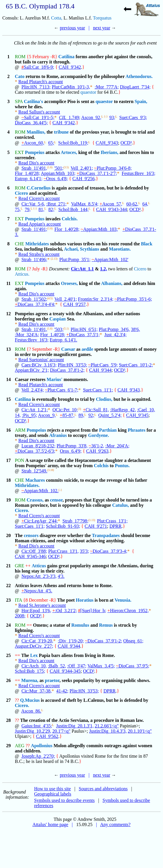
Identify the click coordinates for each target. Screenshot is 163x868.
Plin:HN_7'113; (36, 87)
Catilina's (33, 101)
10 (8, 269)
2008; (20, 616)
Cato (20, 76)
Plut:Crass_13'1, (64, 551)
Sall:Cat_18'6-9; (38, 67)
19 (8, 500)
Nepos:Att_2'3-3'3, (39, 576)
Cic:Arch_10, (34, 666)
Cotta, (57, 18)
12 (8, 314)
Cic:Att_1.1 (83, 269)
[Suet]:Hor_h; (92, 611)
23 (8, 600)
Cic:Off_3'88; (34, 551)
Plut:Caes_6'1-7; (62, 390)
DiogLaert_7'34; (135, 87)
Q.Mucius (30, 700)
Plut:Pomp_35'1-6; (133, 299)
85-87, (67, 416)
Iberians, (110, 152)
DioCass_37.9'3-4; (109, 551)
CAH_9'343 (107, 143)
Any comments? (115, 824)
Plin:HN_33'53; (72, 365)
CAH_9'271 (96, 526)
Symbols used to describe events (64, 800)
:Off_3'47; (77, 666)
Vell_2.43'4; (32, 390)
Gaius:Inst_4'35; (37, 726)
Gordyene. (99, 435)
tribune (61, 132)
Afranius (58, 435)
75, (18, 209)
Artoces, (69, 152)
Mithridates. (27, 485)
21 (8, 566)
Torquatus (102, 18)
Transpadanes (106, 535)
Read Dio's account (36, 163)
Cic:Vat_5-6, (33, 204)
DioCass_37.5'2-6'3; (35, 451)
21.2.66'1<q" (107, 726)
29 (8, 746)
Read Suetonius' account (41, 360)
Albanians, (112, 283)
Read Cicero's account (39, 198)
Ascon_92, (91, 117)
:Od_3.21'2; (65, 611)
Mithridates (37, 244)
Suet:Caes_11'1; (98, 390)
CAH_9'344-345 (65, 671)
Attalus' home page (51, 824)
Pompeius (35, 152)
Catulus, (120, 505)
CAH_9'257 (74, 304)
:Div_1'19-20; (71, 641)
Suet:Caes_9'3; (133, 117)
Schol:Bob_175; (30, 671)
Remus (106, 625)
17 (8, 460)
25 (8, 655)
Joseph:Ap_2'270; (38, 756)
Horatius (85, 600)
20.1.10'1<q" (140, 731)
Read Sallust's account (39, 112)
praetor (52, 680)
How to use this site (52, 789)
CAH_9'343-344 (111, 209)
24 (8, 625)
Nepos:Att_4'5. (37, 591)
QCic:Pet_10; (65, 410)
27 (8, 700)
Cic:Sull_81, (96, 410)
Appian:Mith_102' (110, 259)
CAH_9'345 (137, 416)
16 (8, 430)
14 (8, 379)
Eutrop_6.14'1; (29, 179)
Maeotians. (120, 249)
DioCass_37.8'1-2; (67, 370)
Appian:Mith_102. (40, 491)
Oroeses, (69, 283)
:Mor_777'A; (107, 87)
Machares (35, 480)
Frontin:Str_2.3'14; (96, 299)
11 (8, 283)
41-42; (62, 691)
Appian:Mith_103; (58, 173)
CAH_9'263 (97, 451)
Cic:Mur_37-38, (37, 691)
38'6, (135, 329)
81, (41, 209)
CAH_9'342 (70, 67)
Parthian (108, 430)
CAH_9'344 (100, 370)
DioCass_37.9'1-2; (104, 641)
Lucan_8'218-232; (39, 446)
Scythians (90, 249)
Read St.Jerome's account (42, 605)
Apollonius (42, 746)
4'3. (61, 576)
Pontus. (122, 466)
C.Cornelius (38, 188)
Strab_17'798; (76, 521)
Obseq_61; (133, 641)
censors (31, 535)
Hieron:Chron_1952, (128, 611)
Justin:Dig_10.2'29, (33, 731)
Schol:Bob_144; (74, 209)
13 (8, 349)
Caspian (58, 319)
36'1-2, (96, 446)
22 (8, 586)
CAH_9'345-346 (30, 556)
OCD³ (126, 143)
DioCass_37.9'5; (132, 666)
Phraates (137, 430)
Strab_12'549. (34, 471)
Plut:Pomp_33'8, (72, 446)
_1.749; (70, 117)
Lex (34, 655)
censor (56, 500)
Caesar (68, 349)
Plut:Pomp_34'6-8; (113, 168)
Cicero (21, 193)
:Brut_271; (56, 204)
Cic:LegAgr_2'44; (40, 521)
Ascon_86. (31, 711)
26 (8, 680)
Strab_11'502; (34, 299)
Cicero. (22, 510)
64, (145, 204)
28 (8, 720)
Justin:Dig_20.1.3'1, (75, 726)
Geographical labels (53, 794)
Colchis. (70, 219)
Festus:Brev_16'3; (139, 173)
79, (28, 209)
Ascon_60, (33, 143)
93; (112, 117)
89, (81, 416)
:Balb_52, (57, 666)
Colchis (101, 466)
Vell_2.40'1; (82, 168)
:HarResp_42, (123, 410)
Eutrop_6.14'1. (63, 340)
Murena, (30, 680)
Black (147, 244)
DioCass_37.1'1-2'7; (97, 173)
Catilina (67, 57)
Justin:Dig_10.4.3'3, (108, 731)
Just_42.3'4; (115, 335)
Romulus (80, 625)
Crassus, (35, 500)
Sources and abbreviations (103, 789)
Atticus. (22, 274)
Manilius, (36, 132)
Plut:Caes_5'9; (103, 365)
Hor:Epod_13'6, (36, 611)
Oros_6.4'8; (56, 179)
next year (101, 28)
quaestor (88, 92)
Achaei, (71, 249)
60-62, (132, 204)
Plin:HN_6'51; (84, 329)
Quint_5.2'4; (110, 416)
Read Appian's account (40, 224)
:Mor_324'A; (27, 335)
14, (18, 416)
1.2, (104, 269)
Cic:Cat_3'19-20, (37, 641)
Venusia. (123, 600)
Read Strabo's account (39, 254)
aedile (87, 349)
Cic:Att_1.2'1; (35, 410)
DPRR (116, 526)
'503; (59, 329)
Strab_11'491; (34, 229)
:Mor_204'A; (117, 446)
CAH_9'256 (84, 179)
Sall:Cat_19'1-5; (38, 117)
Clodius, (104, 399)
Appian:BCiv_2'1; (32, 370)
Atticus (39, 566)
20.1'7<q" (61, 731)
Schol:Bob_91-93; (63, 526)
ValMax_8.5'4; (85, 204)
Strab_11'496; (34, 259)
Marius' (54, 379)
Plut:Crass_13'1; (112, 521)
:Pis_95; (29, 416)
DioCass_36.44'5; (31, 123)
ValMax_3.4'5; (101, 666)
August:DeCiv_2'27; (34, 646)
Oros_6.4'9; (71, 451)
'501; (59, 168)
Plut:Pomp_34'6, (114, 329)
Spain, (141, 101)
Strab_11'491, (34, 168)
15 (8, 399)
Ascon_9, (47, 416)
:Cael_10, (146, 410)
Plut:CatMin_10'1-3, (71, 87)
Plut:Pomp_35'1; (75, 259)
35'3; (84, 551)
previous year (73, 28)
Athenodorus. (139, 76)
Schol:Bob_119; (73, 143)
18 (8, 480)
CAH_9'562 (47, 736)
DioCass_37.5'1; (83, 335)
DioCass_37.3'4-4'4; (35, 304)
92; (91, 416)
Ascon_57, (111, 204)
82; (51, 209)
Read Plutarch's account (41, 82)
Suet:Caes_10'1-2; (136, 365)
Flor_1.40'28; (27, 173)
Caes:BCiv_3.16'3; (39, 365)
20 (8, 535)
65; (51, 143)
